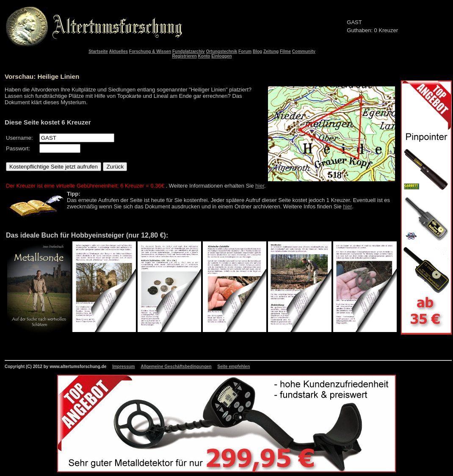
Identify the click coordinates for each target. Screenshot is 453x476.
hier (260, 186)
